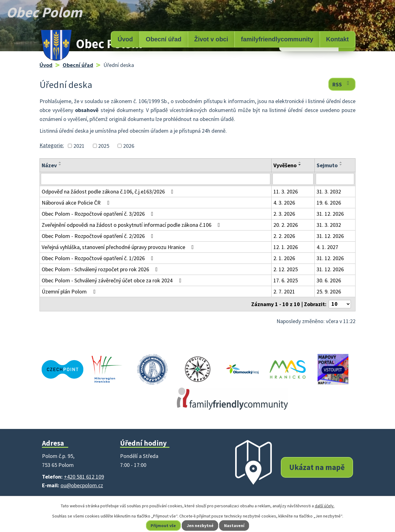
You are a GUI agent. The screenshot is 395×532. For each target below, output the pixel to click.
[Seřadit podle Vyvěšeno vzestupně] (300, 162)
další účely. (325, 506)
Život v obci (211, 39)
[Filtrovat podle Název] (156, 179)
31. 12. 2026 (330, 214)
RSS (342, 84)
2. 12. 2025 (286, 269)
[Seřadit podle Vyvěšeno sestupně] (300, 165)
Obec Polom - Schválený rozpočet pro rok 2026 (101, 269)
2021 (79, 146)
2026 (129, 146)
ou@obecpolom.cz (82, 485)
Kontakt (338, 39)
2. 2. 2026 (284, 236)
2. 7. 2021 (284, 291)
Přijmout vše (163, 526)
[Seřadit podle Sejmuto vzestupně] (341, 162)
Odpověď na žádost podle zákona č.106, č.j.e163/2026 (109, 191)
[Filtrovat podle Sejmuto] (335, 179)
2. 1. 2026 (284, 258)
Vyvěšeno (285, 165)
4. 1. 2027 (327, 247)
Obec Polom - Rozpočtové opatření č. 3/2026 (99, 214)
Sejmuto (327, 165)
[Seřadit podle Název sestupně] (60, 165)
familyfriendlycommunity (277, 39)
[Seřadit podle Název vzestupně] (60, 162)
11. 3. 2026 (286, 191)
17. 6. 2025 (286, 280)
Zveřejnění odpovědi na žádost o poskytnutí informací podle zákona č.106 (132, 225)
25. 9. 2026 (329, 291)
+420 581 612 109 (84, 477)
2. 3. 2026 (284, 214)
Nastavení (235, 526)
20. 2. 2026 (286, 225)
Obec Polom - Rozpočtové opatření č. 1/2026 (99, 258)
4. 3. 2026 (284, 203)
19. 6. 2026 (329, 203)
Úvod (125, 39)
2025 (104, 146)
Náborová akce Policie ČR (77, 203)
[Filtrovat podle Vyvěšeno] (293, 179)
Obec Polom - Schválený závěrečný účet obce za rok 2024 (113, 280)
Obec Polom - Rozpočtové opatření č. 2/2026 (99, 236)
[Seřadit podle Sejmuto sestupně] (341, 165)
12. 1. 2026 (286, 247)
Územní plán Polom (70, 291)
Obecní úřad (163, 39)
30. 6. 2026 (329, 280)
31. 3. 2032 (329, 191)
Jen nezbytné (200, 526)
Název (49, 165)
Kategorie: (52, 145)
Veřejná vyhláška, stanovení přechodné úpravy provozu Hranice (119, 247)
